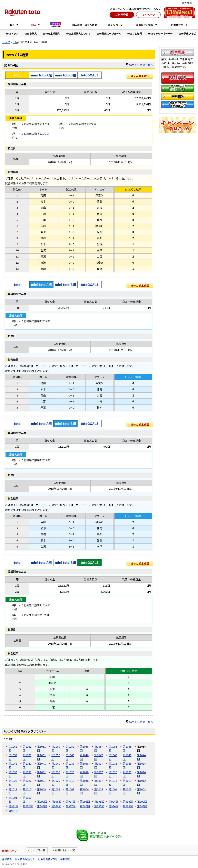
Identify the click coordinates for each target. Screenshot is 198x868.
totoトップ (12, 33)
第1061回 (41, 748)
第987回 (71, 806)
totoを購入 (31, 33)
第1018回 (84, 783)
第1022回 (27, 783)
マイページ (148, 15)
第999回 (42, 801)
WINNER (56, 25)
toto (15, 42)
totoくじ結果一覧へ (141, 65)
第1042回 (27, 765)
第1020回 (56, 783)
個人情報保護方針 (25, 859)
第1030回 (56, 774)
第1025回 (127, 774)
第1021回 (41, 783)
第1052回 (27, 757)
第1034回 (141, 765)
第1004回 (113, 791)
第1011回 (13, 791)
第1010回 (27, 791)
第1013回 (127, 783)
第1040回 (56, 765)
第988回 (56, 806)
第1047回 (99, 757)
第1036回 (113, 765)
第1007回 (70, 791)
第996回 (85, 801)
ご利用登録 (122, 15)
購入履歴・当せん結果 (85, 25)
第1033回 (13, 774)
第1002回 (141, 791)
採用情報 (65, 859)
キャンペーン (115, 25)
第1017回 (99, 783)
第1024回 (141, 774)
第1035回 (127, 765)
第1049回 (70, 757)
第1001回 (13, 800)
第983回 (128, 806)
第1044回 (141, 757)
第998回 (56, 801)
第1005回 (99, 791)
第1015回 (113, 783)
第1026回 (113, 774)
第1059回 (70, 748)
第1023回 (13, 783)
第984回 (113, 806)
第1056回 (113, 748)
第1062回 (27, 748)
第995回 (99, 801)
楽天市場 (187, 3)
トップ (6, 42)
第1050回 (56, 757)
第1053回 (13, 757)
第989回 (42, 806)
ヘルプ (157, 9)
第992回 (142, 801)
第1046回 (113, 757)
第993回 (128, 801)
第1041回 (41, 765)
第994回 (113, 801)
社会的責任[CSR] (47, 859)
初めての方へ (117, 9)
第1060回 (56, 748)
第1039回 (70, 765)
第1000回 (27, 800)
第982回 (142, 806)
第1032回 (27, 774)
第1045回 (127, 757)
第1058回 (84, 748)
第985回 (99, 806)
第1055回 (127, 748)
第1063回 (13, 748)
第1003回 (127, 791)
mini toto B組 (65, 75)
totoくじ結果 (135, 33)
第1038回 (84, 765)
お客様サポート (180, 25)
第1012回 (141, 783)
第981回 (13, 811)
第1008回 (56, 791)
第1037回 (99, 765)
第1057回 (99, 748)
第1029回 (70, 774)
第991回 (13, 806)
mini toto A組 (41, 75)
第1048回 (84, 757)
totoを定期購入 (51, 33)
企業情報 (7, 859)
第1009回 (41, 791)
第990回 (28, 806)
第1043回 (13, 765)
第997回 (71, 801)
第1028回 (84, 774)
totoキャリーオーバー (160, 33)
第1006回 (84, 791)
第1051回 (41, 757)
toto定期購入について (78, 33)
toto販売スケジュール (109, 33)
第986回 (85, 806)
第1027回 (99, 774)
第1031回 (41, 774)
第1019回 (70, 783)
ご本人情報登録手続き (139, 9)
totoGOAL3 (90, 75)
